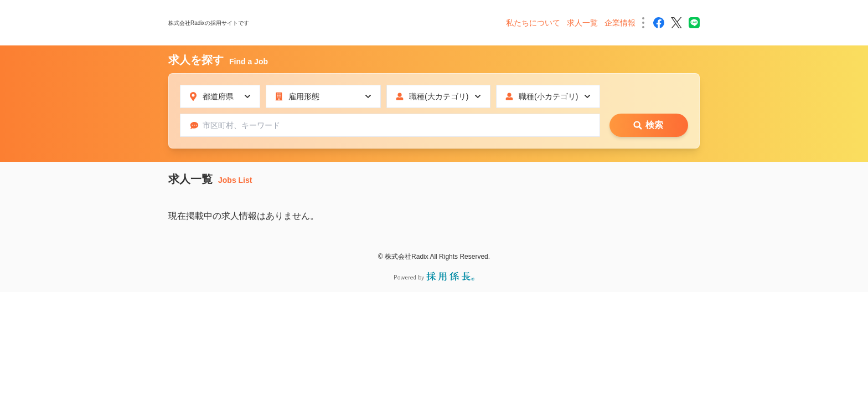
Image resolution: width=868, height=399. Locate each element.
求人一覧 (582, 23)
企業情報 (620, 23)
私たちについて (533, 23)
